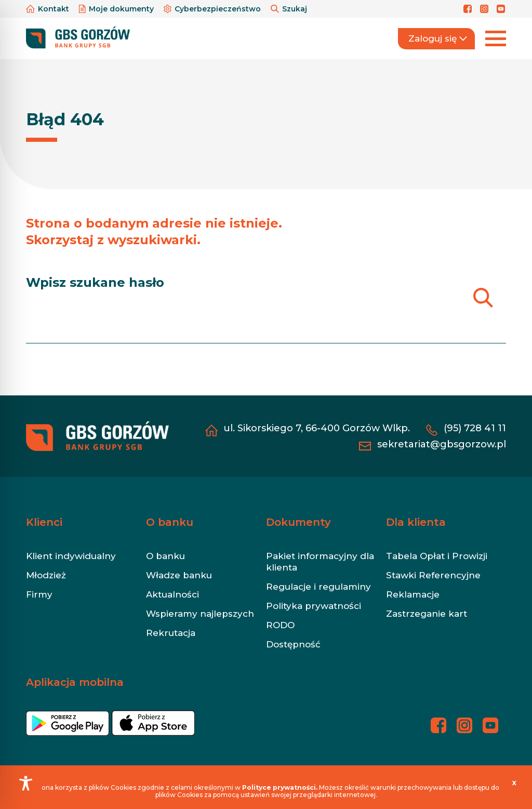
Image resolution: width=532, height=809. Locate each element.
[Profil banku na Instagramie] (486, 9)
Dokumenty (298, 522)
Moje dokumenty (117, 9)
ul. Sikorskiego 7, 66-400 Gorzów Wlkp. (317, 428)
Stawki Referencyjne (433, 575)
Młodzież (46, 575)
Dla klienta (416, 522)
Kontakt (49, 9)
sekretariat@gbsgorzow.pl (442, 444)
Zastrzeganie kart (427, 614)
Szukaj (289, 9)
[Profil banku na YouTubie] (501, 9)
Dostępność (293, 644)
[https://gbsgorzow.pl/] (78, 38)
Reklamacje (413, 594)
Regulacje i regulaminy (318, 587)
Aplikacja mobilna (75, 682)
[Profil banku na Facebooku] (469, 9)
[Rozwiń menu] (496, 38)
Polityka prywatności (314, 606)
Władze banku (179, 575)
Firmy (39, 594)
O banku (170, 522)
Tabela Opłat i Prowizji (437, 556)
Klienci (44, 522)
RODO (280, 625)
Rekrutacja (171, 633)
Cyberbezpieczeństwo (213, 9)
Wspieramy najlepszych (200, 614)
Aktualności (172, 594)
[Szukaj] (483, 297)
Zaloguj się (438, 38)
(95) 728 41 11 (475, 428)
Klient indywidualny (71, 556)
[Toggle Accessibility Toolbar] (26, 783)
